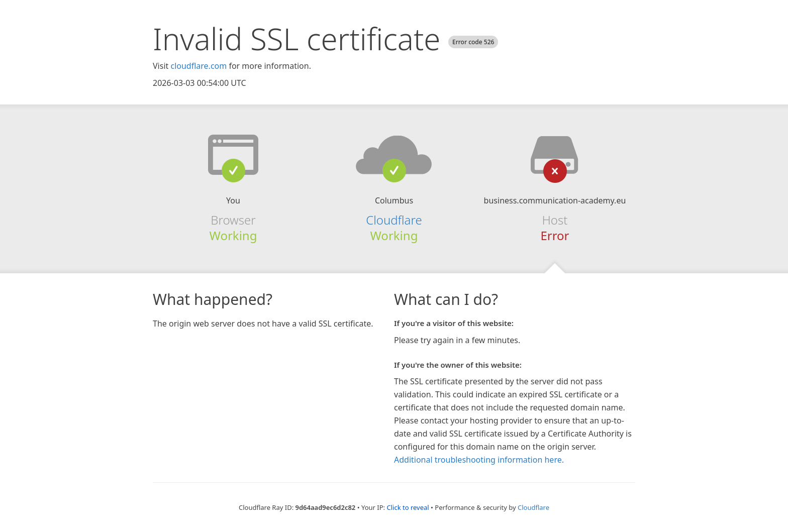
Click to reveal (408, 507)
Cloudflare (394, 220)
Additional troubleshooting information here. (479, 460)
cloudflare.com (199, 66)
